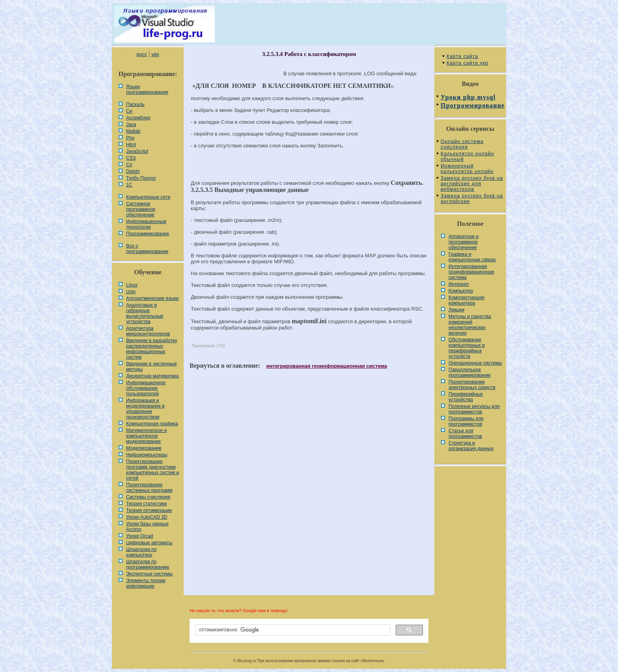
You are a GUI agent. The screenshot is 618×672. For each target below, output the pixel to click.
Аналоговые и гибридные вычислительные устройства (145, 313)
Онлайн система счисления (462, 144)
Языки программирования (147, 89)
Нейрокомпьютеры (147, 455)
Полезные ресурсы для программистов (474, 409)
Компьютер (461, 291)
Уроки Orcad (140, 536)
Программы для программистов (466, 421)
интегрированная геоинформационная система (326, 366)
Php (130, 138)
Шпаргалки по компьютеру (141, 552)
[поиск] (292, 630)
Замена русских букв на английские (472, 199)
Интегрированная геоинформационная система (471, 272)
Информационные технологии (146, 224)
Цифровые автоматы (149, 543)
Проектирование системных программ (149, 488)
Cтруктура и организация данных (471, 446)
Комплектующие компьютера (466, 300)
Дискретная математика (152, 376)
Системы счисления (148, 497)
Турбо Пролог (141, 178)
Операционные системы (475, 363)
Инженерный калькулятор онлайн (467, 169)
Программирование (148, 234)
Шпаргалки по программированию (148, 564)
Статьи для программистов (465, 434)
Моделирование (144, 448)
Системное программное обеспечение (141, 209)
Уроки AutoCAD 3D (147, 517)
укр (155, 54)
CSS (131, 158)
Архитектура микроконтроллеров (148, 331)
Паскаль (135, 104)
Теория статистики (146, 504)
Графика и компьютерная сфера (472, 257)
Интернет (459, 284)
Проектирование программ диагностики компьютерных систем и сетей (153, 470)
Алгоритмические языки (152, 298)
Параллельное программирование (470, 372)
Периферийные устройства (466, 397)
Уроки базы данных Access (147, 527)
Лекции (456, 310)
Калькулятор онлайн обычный (467, 156)
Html (131, 145)
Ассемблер (138, 118)
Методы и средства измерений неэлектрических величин (470, 325)
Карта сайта (462, 56)
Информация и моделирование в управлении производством (145, 409)
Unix (131, 292)
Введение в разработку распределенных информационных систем (152, 349)
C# (129, 165)
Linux (132, 285)
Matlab (133, 131)
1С (129, 185)
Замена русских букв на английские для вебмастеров (472, 184)
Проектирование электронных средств (472, 385)
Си (129, 111)
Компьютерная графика (152, 424)
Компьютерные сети (148, 197)
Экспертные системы (149, 574)
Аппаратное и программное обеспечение (463, 242)
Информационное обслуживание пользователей (146, 388)
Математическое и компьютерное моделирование (146, 436)
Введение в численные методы (152, 367)
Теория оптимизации (149, 510)
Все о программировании (147, 249)
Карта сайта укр (467, 63)
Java (131, 125)
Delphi (133, 171)
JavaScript (137, 151)
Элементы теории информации (146, 583)
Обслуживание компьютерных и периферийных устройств (467, 348)
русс (141, 54)
